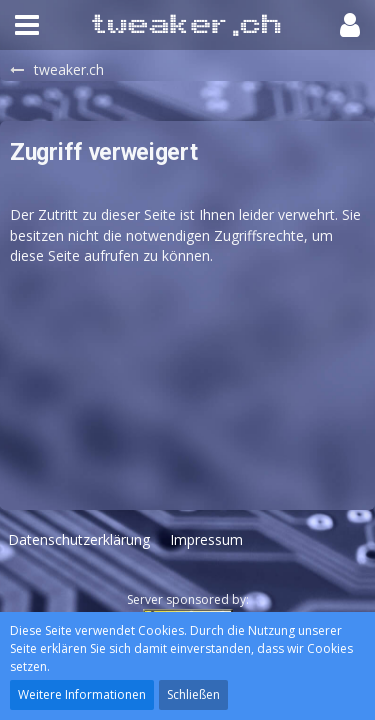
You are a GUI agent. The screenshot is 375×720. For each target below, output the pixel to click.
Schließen (193, 694)
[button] (27, 25)
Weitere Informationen (82, 694)
